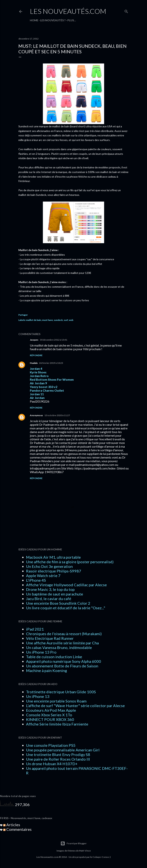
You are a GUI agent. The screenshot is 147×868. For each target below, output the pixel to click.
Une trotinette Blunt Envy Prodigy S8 (58, 754)
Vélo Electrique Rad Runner (50, 638)
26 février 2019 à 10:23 (51, 363)
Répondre (36, 355)
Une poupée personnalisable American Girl (63, 750)
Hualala (34, 363)
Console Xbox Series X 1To (49, 715)
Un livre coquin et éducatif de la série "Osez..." (66, 608)
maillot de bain (34, 320)
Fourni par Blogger (73, 843)
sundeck (58, 320)
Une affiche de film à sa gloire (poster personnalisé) (70, 562)
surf (66, 320)
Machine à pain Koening (47, 670)
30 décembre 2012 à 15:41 (53, 340)
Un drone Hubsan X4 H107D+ (52, 764)
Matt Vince (85, 851)
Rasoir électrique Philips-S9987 (54, 571)
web (71, 320)
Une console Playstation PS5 (51, 745)
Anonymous (36, 415)
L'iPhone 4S (36, 580)
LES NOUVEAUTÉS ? (53, 20)
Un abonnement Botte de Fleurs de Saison (62, 666)
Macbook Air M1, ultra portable (53, 557)
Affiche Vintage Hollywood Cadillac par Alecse (66, 585)
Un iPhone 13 (38, 696)
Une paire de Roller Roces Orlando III (58, 759)
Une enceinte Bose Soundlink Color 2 (58, 603)
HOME (34, 20)
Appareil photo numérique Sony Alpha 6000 (64, 661)
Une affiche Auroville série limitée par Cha (62, 643)
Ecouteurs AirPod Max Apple (51, 710)
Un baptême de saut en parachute (55, 594)
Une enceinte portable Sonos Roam (56, 701)
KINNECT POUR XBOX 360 (50, 719)
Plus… (72, 20)
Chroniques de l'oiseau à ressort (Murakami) (64, 634)
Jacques (34, 340)
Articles (12, 825)
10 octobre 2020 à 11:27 (57, 415)
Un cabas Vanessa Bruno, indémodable (59, 647)
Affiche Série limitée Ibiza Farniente (57, 724)
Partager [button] (23, 315)
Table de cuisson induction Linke (54, 657)
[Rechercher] (126, 11)
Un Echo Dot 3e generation (49, 566)
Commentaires (17, 829)
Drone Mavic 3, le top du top (50, 589)
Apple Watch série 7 (43, 576)
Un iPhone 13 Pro (41, 652)
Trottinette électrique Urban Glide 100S (61, 692)
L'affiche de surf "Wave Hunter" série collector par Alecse (75, 706)
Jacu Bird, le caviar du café (49, 599)
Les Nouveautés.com (68, 11)
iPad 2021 (35, 629)
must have (47, 320)
